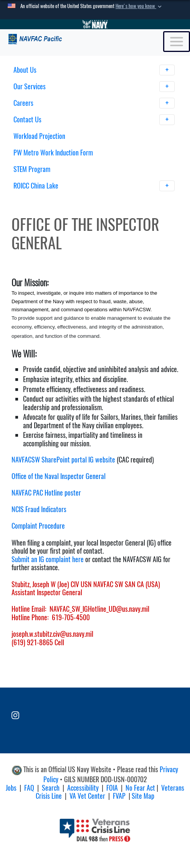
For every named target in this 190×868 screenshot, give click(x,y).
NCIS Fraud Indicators (39, 509)
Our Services (94, 87)
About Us (94, 70)
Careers (94, 103)
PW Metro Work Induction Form (53, 153)
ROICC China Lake (94, 186)
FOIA (112, 788)
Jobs (11, 788)
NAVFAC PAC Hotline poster (46, 493)
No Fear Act (140, 788)
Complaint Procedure (38, 526)
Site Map (143, 796)
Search (51, 788)
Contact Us (94, 120)
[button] (139, 6)
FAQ (29, 788)
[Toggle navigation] (177, 42)
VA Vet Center (87, 796)
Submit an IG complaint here (48, 559)
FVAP (119, 796)
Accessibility (83, 788)
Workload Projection (39, 136)
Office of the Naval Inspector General (59, 476)
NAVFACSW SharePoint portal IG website (63, 460)
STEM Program (32, 169)
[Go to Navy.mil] (95, 24)
